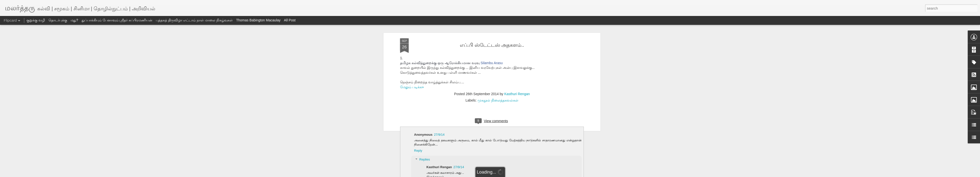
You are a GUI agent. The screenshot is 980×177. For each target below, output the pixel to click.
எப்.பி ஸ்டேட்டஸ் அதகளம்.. (492, 45)
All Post (290, 20)
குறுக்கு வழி (36, 20)
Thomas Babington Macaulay (258, 20)
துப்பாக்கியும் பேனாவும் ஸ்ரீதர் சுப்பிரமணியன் (117, 20)
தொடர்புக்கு (58, 20)
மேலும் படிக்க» (412, 87)
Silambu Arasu (491, 63)
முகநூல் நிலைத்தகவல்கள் (498, 100)
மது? (74, 20)
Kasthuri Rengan (517, 94)
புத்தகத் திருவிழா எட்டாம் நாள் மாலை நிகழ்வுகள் (194, 20)
